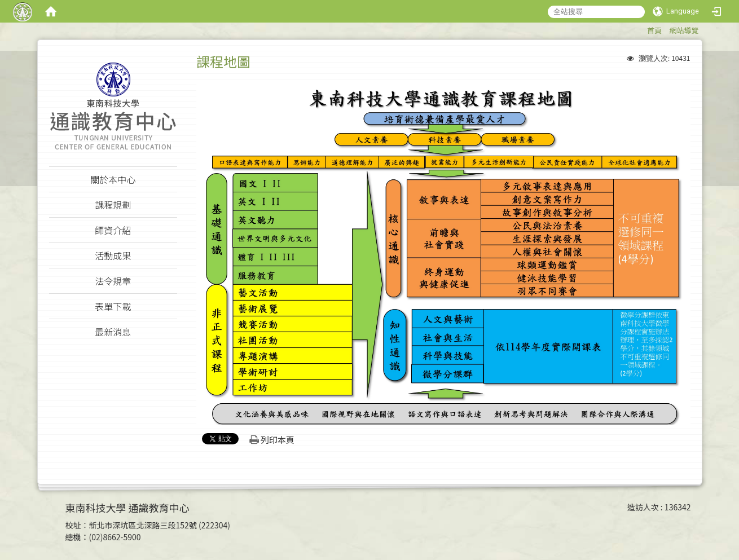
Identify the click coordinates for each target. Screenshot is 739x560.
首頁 (654, 30)
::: (642, 28)
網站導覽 (684, 30)
